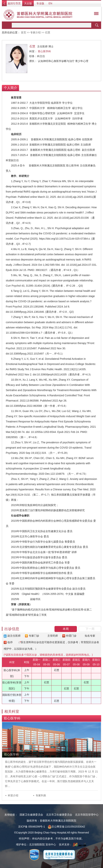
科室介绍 (13, 795)
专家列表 (41, 795)
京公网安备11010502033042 (66, 827)
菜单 (95, 14)
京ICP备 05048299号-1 (32, 827)
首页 (24, 33)
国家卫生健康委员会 (31, 815)
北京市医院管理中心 (87, 815)
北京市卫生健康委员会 (59, 815)
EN (50, 3)
